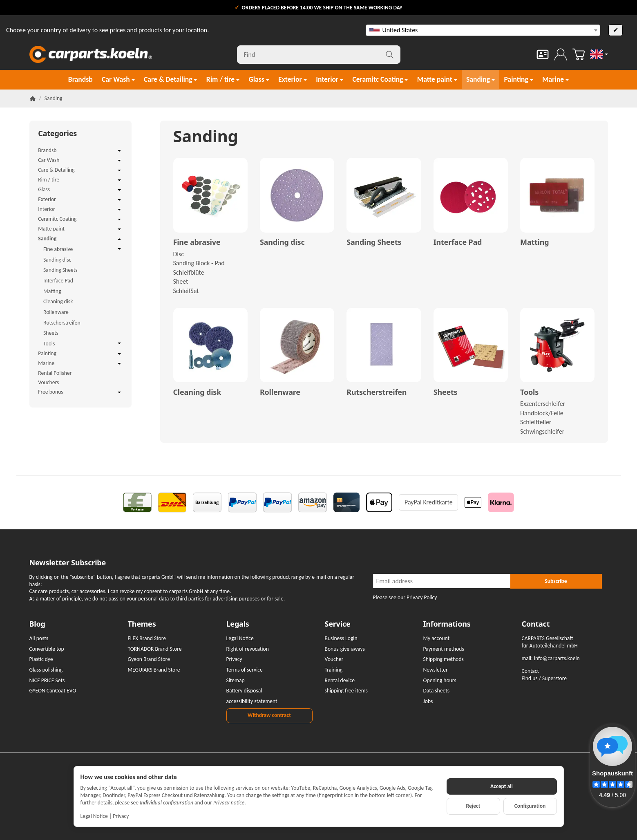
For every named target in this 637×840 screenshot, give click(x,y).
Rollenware (280, 392)
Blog (37, 624)
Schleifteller (536, 422)
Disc (179, 254)
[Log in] (561, 54)
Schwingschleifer (542, 431)
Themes (142, 624)
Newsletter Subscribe (68, 563)
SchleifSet (186, 291)
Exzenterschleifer (543, 404)
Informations (447, 624)
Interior (80, 210)
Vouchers (48, 382)
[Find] (319, 55)
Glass (80, 190)
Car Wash (80, 161)
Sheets (446, 392)
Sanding (80, 239)
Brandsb (80, 151)
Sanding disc (282, 242)
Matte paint (80, 229)
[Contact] (543, 54)
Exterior (80, 200)
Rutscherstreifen (377, 392)
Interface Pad (458, 242)
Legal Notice (94, 816)
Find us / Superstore (544, 678)
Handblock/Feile (542, 413)
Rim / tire (80, 180)
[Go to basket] (579, 54)
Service (338, 624)
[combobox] (483, 30)
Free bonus (80, 392)
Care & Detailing (80, 170)
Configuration (530, 806)
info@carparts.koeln (557, 658)
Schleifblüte (189, 272)
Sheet (181, 281)
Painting (80, 354)
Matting (534, 242)
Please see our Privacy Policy (405, 597)
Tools (529, 392)
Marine (80, 364)
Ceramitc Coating (80, 220)
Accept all (502, 786)
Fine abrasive (197, 242)
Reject (473, 806)
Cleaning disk (197, 392)
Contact (536, 624)
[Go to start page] (91, 54)
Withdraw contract (269, 715)
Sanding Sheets (374, 242)
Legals (238, 624)
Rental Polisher (55, 373)
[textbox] (483, 30)
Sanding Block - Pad (199, 263)
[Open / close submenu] (119, 151)
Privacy (121, 816)
